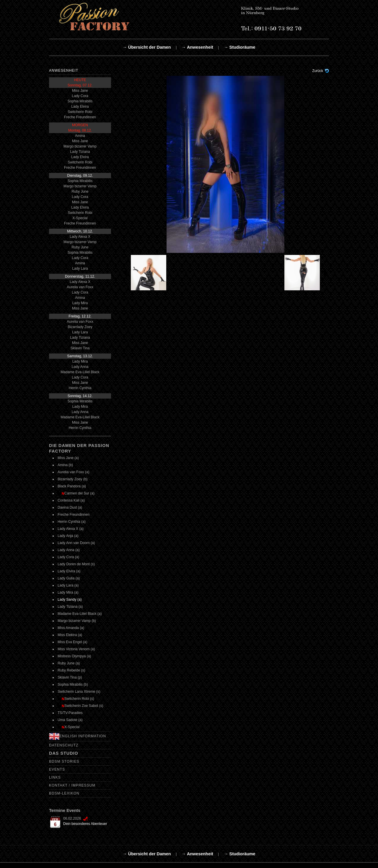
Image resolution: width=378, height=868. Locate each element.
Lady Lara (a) (68, 585)
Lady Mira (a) (68, 592)
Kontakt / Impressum (72, 785)
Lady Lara (80, 268)
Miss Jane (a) (68, 458)
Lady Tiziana (80, 152)
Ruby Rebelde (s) (71, 670)
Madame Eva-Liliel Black (80, 372)
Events (57, 769)
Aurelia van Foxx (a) (73, 472)
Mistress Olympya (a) (74, 656)
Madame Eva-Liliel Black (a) (80, 614)
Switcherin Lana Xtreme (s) (79, 692)
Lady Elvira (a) (69, 571)
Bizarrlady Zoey (80, 327)
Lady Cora (80, 96)
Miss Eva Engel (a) (72, 642)
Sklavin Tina (80, 348)
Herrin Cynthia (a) (72, 522)
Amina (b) (65, 465)
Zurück (318, 71)
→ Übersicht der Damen (147, 47)
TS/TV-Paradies (70, 713)
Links (55, 777)
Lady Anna (80, 367)
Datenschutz (64, 745)
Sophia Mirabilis (80, 101)
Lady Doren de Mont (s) (76, 564)
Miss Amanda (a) (71, 628)
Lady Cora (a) (68, 557)
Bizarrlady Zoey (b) (72, 479)
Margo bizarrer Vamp (80, 146)
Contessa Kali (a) (71, 500)
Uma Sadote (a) (70, 720)
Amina (80, 136)
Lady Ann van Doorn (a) (76, 543)
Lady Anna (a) (69, 550)
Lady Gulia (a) (69, 578)
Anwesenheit (64, 71)
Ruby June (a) (69, 663)
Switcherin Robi (80, 112)
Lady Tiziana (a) (70, 607)
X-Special (80, 218)
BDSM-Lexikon (64, 793)
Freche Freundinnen (80, 117)
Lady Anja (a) (68, 536)
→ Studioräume (239, 47)
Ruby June (80, 191)
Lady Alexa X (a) (71, 529)
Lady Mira (80, 303)
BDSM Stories (64, 761)
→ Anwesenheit (197, 47)
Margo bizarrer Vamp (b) (77, 621)
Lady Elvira (80, 107)
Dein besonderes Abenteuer (85, 824)
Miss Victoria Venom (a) (76, 649)
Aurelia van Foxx (80, 287)
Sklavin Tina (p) (70, 677)
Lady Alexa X (80, 237)
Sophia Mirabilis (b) (73, 684)
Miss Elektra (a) (70, 635)
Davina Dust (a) (70, 507)
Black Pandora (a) (72, 486)
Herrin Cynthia (80, 388)
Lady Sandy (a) (70, 600)
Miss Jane (80, 91)
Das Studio (64, 753)
